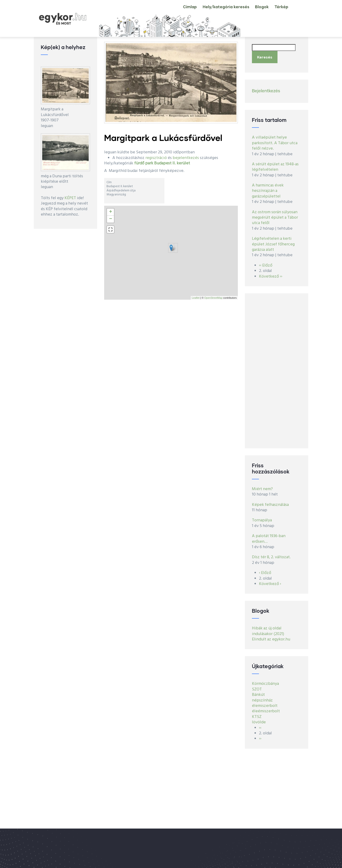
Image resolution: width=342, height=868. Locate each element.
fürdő (139, 163)
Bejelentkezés (266, 88)
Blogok (256, 10)
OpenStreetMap (213, 298)
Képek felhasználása (270, 502)
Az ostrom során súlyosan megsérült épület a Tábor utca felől (275, 215)
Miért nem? (262, 486)
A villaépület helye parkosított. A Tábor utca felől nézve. (275, 140)
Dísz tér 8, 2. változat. (271, 555)
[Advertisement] (277, 368)
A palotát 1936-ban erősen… (269, 536)
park (149, 163)
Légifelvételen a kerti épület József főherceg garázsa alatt (273, 242)
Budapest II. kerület (172, 163)
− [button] (111, 219)
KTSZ (257, 714)
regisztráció (156, 158)
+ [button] (111, 212)
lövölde (259, 720)
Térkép (279, 10)
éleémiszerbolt (266, 709)
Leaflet (196, 298)
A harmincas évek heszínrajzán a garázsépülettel (268, 188)
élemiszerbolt (265, 703)
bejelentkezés (186, 158)
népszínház (262, 698)
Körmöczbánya (265, 681)
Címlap (177, 10)
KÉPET (70, 198)
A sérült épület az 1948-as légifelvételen (275, 164)
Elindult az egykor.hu (271, 637)
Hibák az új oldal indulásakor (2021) (268, 628)
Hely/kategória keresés (216, 10)
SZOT (257, 687)
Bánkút (258, 692)
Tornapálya (262, 518)
